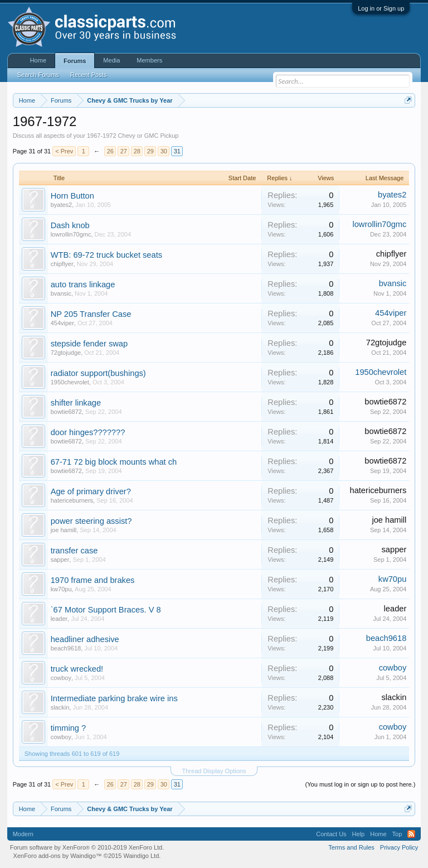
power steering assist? (91, 521)
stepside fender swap (89, 344)
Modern (23, 834)
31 (177, 151)
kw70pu (61, 589)
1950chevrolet (70, 382)
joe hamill (64, 530)
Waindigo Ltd (141, 856)
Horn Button (72, 196)
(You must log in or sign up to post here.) (361, 784)
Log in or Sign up (381, 8)
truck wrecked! (77, 669)
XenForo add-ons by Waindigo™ (58, 856)
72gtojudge (66, 353)
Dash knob (70, 225)
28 (137, 151)
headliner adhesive (85, 639)
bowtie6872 (66, 412)
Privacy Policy (399, 847)
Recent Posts (88, 75)
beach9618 (66, 648)
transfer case (74, 551)
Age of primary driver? (91, 491)
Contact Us (331, 834)
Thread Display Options (214, 771)
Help (359, 834)
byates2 (62, 205)
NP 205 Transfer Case (91, 314)
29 (150, 151)
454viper (62, 323)
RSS (411, 834)
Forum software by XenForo (87, 847)
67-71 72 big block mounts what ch (114, 462)
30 (164, 151)
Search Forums (38, 75)
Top (397, 834)
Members (149, 60)
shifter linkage (76, 403)
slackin (60, 707)
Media (111, 60)
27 (124, 151)
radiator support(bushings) (98, 373)
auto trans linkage (83, 284)
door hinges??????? (88, 432)
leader (59, 619)
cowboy (61, 678)
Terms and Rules (351, 847)
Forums (75, 61)
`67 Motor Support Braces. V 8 (106, 610)
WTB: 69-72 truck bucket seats (106, 255)
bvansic (61, 293)
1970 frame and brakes (93, 580)
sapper (60, 560)
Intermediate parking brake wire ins (114, 698)
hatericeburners (72, 500)
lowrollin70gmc (71, 234)
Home (38, 60)
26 (110, 151)
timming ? (69, 728)
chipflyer (62, 264)
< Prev (64, 151)
